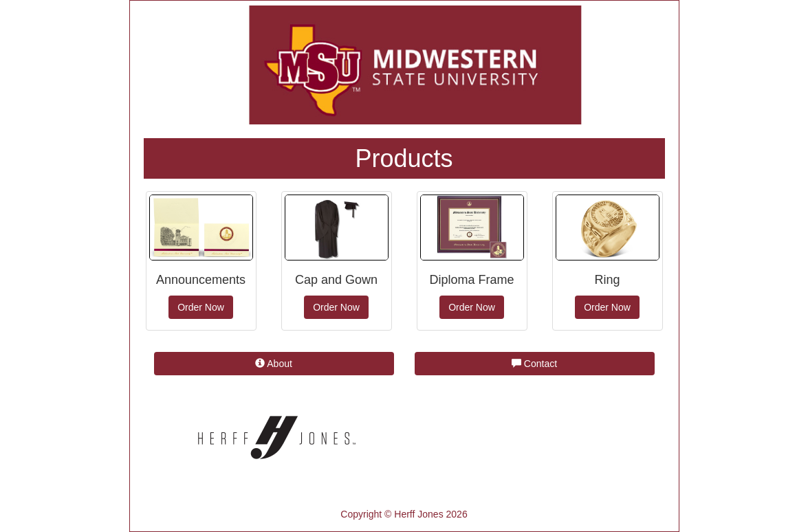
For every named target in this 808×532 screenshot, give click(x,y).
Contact (534, 364)
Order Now (201, 307)
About (274, 364)
